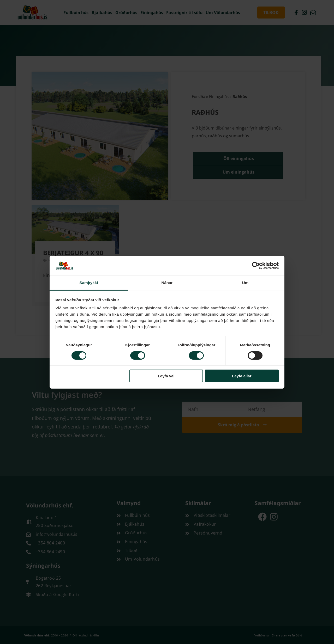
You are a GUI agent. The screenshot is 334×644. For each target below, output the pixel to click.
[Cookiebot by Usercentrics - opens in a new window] (256, 266)
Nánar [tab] (167, 283)
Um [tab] (245, 283)
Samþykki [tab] (89, 283)
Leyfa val (166, 376)
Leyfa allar (242, 376)
